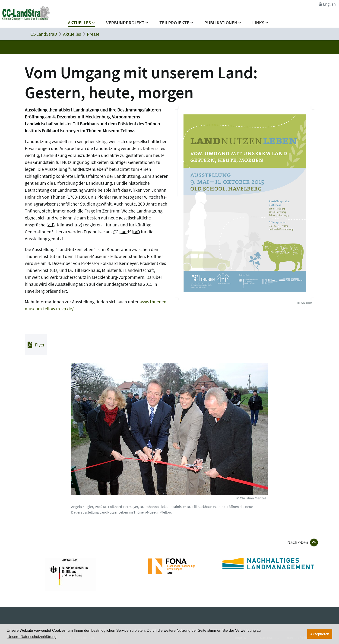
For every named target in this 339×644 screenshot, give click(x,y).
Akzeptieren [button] (320, 634)
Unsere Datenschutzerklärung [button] (32, 637)
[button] (81, 24)
